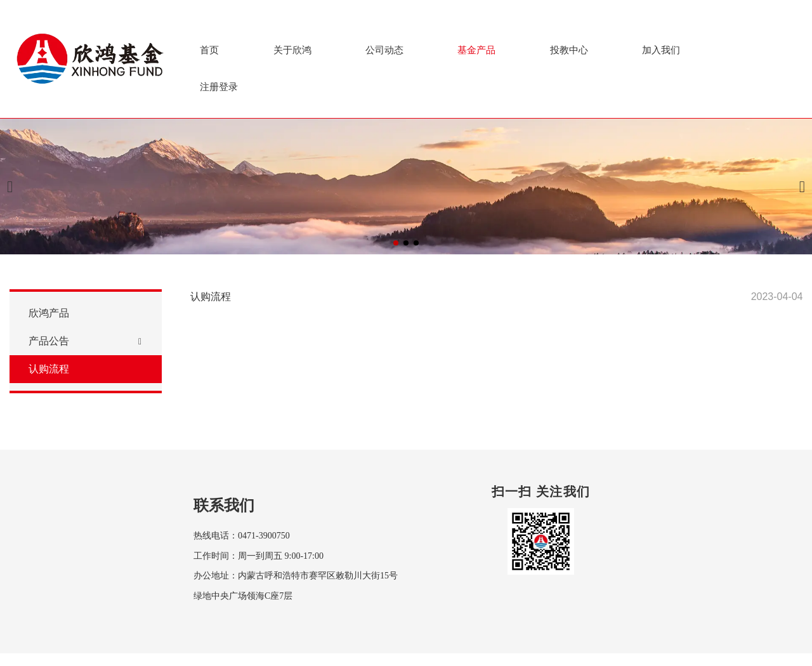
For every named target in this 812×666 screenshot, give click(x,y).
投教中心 (569, 50)
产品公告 (49, 347)
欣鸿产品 (49, 319)
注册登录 (219, 87)
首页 (209, 50)
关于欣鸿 (292, 50)
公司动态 (384, 50)
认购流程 (49, 375)
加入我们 (661, 50)
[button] (396, 243)
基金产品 (476, 50)
